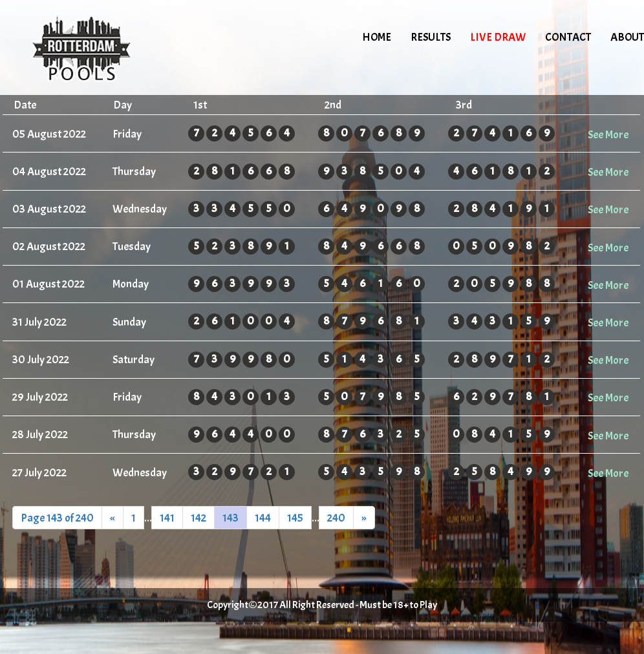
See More (608, 134)
